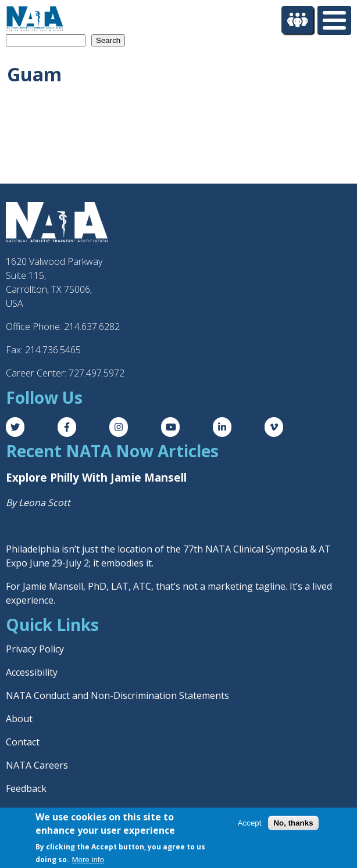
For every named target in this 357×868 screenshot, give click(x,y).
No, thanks (293, 823)
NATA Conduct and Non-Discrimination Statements (117, 695)
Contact (23, 742)
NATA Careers (37, 765)
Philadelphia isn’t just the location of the (94, 549)
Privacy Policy (35, 649)
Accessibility (32, 672)
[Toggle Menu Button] (334, 20)
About (19, 719)
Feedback (26, 788)
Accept (250, 823)
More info (88, 860)
